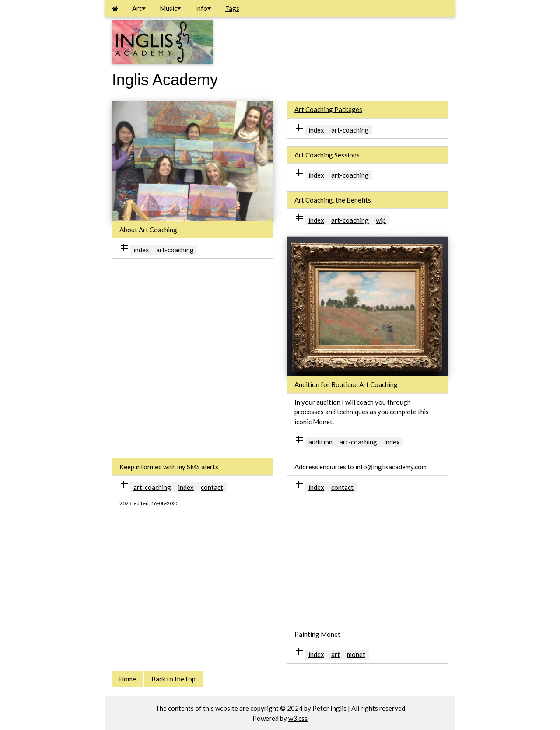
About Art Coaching (148, 230)
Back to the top (173, 679)
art (336, 654)
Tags (232, 8)
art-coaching (175, 250)
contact (212, 487)
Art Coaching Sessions (327, 155)
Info (203, 8)
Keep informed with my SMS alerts (169, 467)
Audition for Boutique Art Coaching (346, 384)
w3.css (298, 718)
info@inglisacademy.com (391, 467)
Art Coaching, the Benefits (333, 200)
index (141, 250)
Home (128, 679)
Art (139, 8)
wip (381, 220)
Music (170, 8)
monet (356, 654)
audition (320, 442)
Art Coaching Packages (328, 109)
